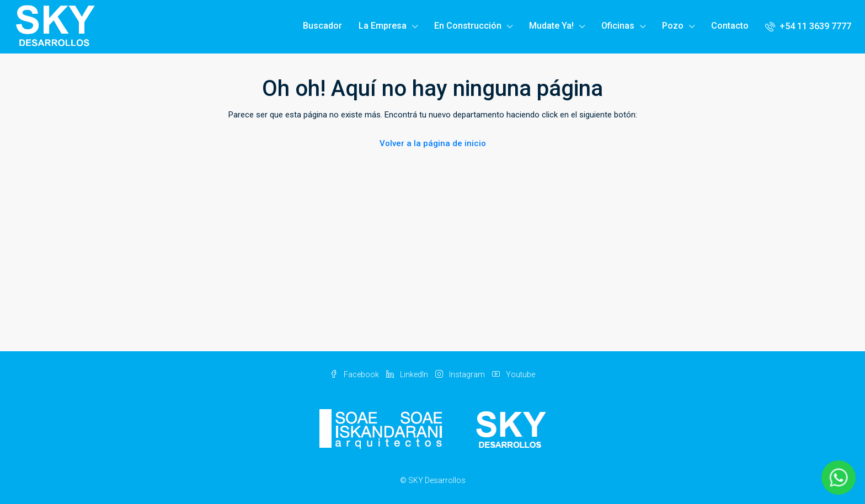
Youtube (514, 374)
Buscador (322, 26)
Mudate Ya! (551, 26)
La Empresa (383, 26)
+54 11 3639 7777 (808, 26)
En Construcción (468, 26)
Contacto (730, 26)
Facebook (355, 374)
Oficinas (618, 26)
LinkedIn (408, 374)
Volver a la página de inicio (433, 143)
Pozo (673, 26)
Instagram (461, 374)
